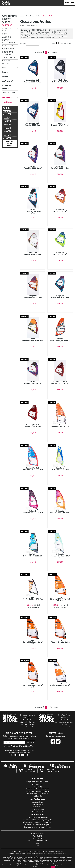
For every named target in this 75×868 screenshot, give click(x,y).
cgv (38, 843)
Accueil (22, 16)
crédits (37, 845)
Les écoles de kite (38, 802)
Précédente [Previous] (40, 52)
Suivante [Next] (54, 52)
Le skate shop (37, 787)
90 (60, 43)
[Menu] (69, 3)
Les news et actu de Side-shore (38, 794)
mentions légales (38, 838)
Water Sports (9, 16)
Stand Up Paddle (7, 30)
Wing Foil (7, 22)
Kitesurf (7, 19)
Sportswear (9, 58)
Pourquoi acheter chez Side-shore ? (37, 782)
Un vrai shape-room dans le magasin (37, 791)
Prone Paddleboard (9, 41)
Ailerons (7, 37)
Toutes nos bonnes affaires (9, 144)
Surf (5, 34)
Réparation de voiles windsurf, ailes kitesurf (37, 822)
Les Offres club (38, 796)
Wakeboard (8, 49)
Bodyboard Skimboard (8, 53)
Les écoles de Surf (37, 811)
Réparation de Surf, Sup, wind (38, 817)
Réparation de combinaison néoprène (37, 825)
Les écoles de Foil (37, 807)
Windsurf (7, 25)
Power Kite (8, 46)
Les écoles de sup (37, 804)
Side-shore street (37, 784)
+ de (7, 114)
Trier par (23, 44)
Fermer (53, 867)
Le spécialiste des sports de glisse (38, 789)
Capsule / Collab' (7, 62)
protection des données (37, 841)
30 (55, 43)
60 (58, 43)
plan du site (37, 836)
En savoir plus (45, 867)
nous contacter (37, 834)
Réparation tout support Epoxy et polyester (38, 820)
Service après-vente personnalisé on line (37, 827)
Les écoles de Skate (38, 809)
